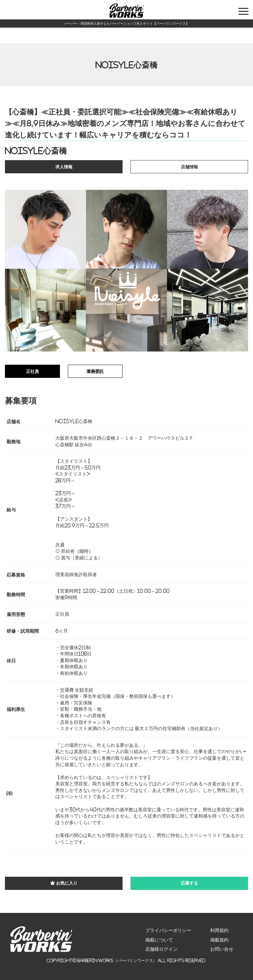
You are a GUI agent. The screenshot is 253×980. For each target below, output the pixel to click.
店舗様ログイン (161, 949)
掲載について (159, 940)
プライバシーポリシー (168, 930)
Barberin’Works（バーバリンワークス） (117, 960)
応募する (189, 883)
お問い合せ (222, 949)
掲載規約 (219, 940)
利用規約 (219, 930)
